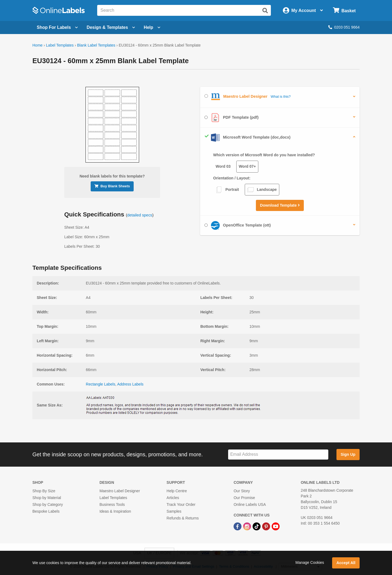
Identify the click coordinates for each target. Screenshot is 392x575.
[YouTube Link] (276, 526)
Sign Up (348, 454)
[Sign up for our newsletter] (278, 455)
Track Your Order (181, 504)
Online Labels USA (250, 504)
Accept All (346, 563)
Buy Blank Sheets (112, 186)
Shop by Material (47, 498)
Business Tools (112, 504)
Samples (174, 511)
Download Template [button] (280, 205)
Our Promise (244, 498)
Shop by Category (48, 504)
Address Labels (131, 384)
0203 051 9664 (344, 27)
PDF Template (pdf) (232, 118)
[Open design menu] (111, 27)
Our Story (242, 491)
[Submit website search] (265, 11)
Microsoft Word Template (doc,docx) (247, 137)
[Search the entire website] (184, 10)
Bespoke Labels (46, 511)
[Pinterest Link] (267, 526)
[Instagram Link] (248, 526)
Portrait (227, 190)
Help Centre (177, 491)
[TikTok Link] (257, 526)
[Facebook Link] (238, 526)
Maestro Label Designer (120, 491)
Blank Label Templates (96, 45)
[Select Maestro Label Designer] (206, 96)
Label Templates (60, 45)
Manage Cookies (310, 562)
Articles (173, 498)
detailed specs (140, 215)
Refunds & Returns (183, 518)
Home (37, 45)
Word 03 (223, 166)
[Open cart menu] (344, 10)
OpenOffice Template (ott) (238, 225)
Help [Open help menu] (152, 27)
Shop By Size (44, 491)
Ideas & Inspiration (115, 511)
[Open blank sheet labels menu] (57, 27)
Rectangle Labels (100, 384)
